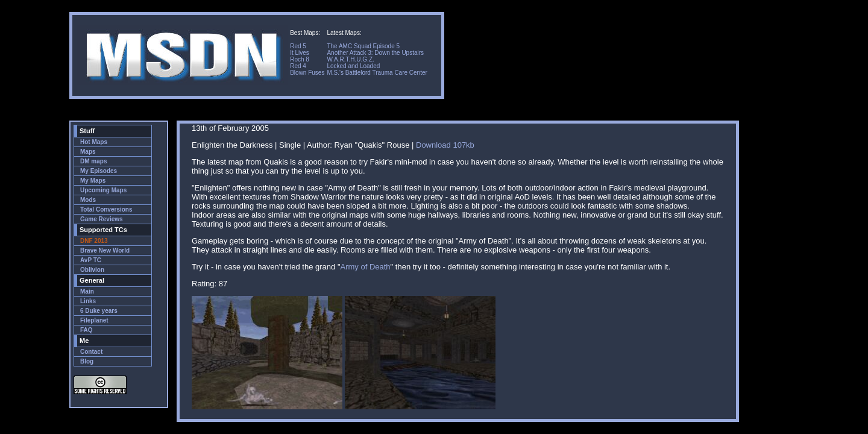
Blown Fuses (307, 73)
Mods (88, 200)
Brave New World (105, 250)
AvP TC (91, 260)
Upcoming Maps (103, 190)
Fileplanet (94, 320)
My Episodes (99, 171)
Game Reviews (102, 219)
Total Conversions (106, 209)
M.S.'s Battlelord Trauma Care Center (377, 73)
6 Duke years (99, 311)
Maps (88, 152)
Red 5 (298, 46)
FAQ (86, 330)
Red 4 (298, 66)
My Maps (93, 181)
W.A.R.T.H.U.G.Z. (350, 59)
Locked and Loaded (353, 66)
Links (88, 301)
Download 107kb (445, 145)
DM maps (93, 161)
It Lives (300, 53)
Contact (91, 352)
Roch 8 (300, 59)
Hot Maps (94, 142)
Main (87, 291)
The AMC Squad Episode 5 (363, 46)
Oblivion (92, 270)
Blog (87, 361)
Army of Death (366, 267)
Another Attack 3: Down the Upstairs (375, 53)
